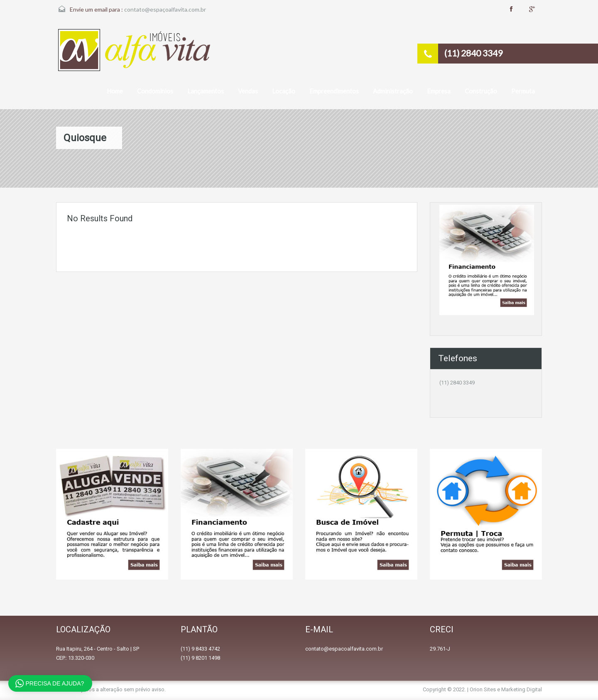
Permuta (523, 91)
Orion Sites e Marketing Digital (506, 689)
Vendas (248, 91)
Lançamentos (206, 91)
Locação (284, 91)
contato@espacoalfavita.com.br (344, 649)
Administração (393, 91)
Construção (481, 91)
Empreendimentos (334, 91)
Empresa (439, 91)
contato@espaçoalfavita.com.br (165, 9)
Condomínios (155, 91)
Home (115, 91)
